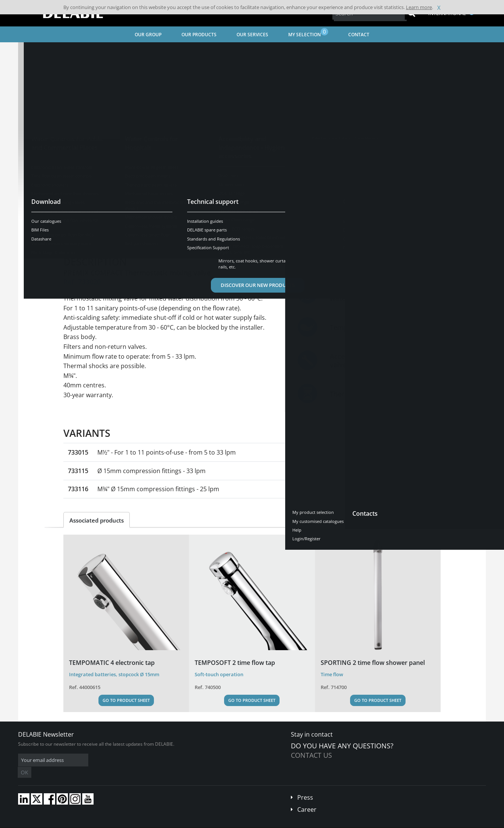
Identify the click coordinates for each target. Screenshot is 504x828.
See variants (91, 211)
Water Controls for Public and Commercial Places (140, 51)
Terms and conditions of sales (81, 823)
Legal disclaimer (133, 823)
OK (138, 760)
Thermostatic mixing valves (232, 51)
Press (305, 786)
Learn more (419, 7)
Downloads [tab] (186, 235)
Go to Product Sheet (126, 700)
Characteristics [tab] (138, 235)
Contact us (311, 755)
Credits (164, 823)
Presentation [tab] (87, 235)
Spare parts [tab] (230, 235)
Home (34, 51)
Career (307, 798)
